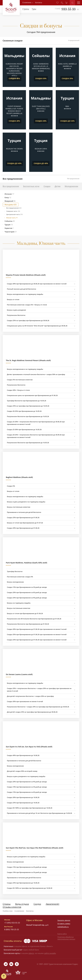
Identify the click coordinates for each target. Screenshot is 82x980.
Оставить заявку (64, 924)
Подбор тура (8, 911)
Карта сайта (62, 934)
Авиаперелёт (53, 904)
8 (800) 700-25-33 (12, 929)
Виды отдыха (22, 904)
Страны (7, 904)
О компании (27, 3)
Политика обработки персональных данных (66, 938)
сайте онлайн (50, 953)
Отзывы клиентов (12, 907)
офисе (31, 953)
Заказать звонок (64, 920)
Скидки (37, 904)
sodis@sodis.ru (63, 927)
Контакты (30, 911)
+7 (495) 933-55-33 (12, 923)
